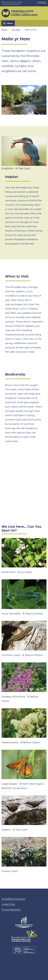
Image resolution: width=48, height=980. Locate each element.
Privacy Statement (11, 910)
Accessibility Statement (13, 899)
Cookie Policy (8, 904)
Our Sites (16, 30)
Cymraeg (42, 2)
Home (4, 30)
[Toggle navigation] (8, 23)
